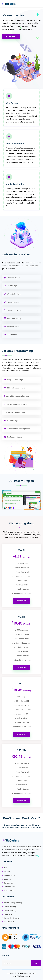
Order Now (21, 595)
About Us (7, 879)
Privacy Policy (9, 891)
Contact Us (8, 883)
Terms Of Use (9, 887)
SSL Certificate (10, 922)
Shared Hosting (10, 907)
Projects (7, 872)
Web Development (15, 144)
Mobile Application (15, 184)
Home (6, 868)
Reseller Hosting (10, 910)
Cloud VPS (8, 914)
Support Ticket (10, 875)
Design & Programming (13, 903)
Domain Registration (12, 918)
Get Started (11, 36)
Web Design (12, 103)
